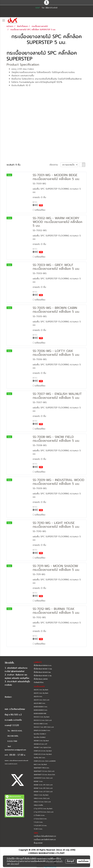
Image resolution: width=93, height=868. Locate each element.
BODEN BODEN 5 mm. (41, 710)
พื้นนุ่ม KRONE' (38, 843)
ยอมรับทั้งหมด (83, 861)
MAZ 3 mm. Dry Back (40, 764)
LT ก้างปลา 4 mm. (39, 815)
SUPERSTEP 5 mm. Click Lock (43, 778)
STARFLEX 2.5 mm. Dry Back (43, 754)
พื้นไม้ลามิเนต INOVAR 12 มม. (43, 676)
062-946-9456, (12, 736)
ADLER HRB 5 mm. (40, 703)
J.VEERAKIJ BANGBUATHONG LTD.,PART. (47, 853)
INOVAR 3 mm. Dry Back (41, 741)
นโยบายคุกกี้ (15, 864)
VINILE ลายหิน (38, 805)
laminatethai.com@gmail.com (15, 750)
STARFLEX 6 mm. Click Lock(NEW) (45, 761)
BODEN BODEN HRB (40, 713)
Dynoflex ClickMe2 (40, 737)
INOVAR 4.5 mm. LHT (41, 744)
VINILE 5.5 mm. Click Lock (42, 802)
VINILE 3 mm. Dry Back (41, 795)
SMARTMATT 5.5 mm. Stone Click (44, 774)
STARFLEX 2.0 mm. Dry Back (43, 751)
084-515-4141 (17, 731)
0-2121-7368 (12, 741)
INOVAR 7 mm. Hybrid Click (42, 747)
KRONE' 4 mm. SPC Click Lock (43, 785)
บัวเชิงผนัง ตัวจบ (39, 682)
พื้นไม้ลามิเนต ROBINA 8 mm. (43, 665)
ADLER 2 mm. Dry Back (41, 690)
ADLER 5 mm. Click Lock (42, 700)
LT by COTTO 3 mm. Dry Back (43, 808)
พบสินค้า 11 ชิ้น (13, 165)
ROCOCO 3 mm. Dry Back (42, 717)
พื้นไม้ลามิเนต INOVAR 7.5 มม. (43, 669)
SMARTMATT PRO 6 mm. (42, 768)
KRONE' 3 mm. (38, 781)
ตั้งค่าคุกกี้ (70, 861)
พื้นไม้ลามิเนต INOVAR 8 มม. (42, 672)
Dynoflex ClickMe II (40, 734)
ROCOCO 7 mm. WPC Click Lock (44, 727)
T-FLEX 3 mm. (38, 822)
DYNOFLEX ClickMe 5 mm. (42, 730)
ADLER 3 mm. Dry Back (41, 693)
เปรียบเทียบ (40, 210)
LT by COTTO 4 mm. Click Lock (44, 812)
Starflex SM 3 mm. (40, 758)
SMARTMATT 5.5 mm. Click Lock (44, 771)
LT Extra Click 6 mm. (40, 819)
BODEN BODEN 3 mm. (41, 707)
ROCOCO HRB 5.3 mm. (41, 724)
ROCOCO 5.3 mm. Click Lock (43, 720)
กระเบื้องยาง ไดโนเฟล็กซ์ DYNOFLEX (45, 836)
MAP (38, 8)
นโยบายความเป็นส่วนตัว (54, 861)
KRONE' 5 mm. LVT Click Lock (43, 791)
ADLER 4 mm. (38, 696)
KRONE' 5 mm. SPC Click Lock (43, 788)
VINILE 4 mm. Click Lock (42, 798)
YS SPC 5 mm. (38, 829)
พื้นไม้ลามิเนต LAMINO (41, 679)
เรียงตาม (55, 165)
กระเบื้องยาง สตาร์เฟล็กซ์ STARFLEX (45, 839)
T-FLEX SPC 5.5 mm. (40, 825)
